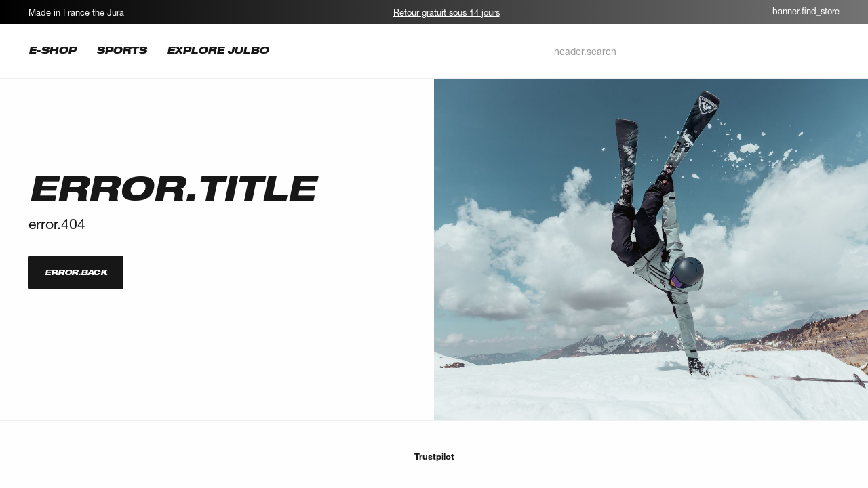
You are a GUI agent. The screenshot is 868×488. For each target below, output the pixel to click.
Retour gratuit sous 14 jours (447, 12)
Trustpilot (434, 456)
